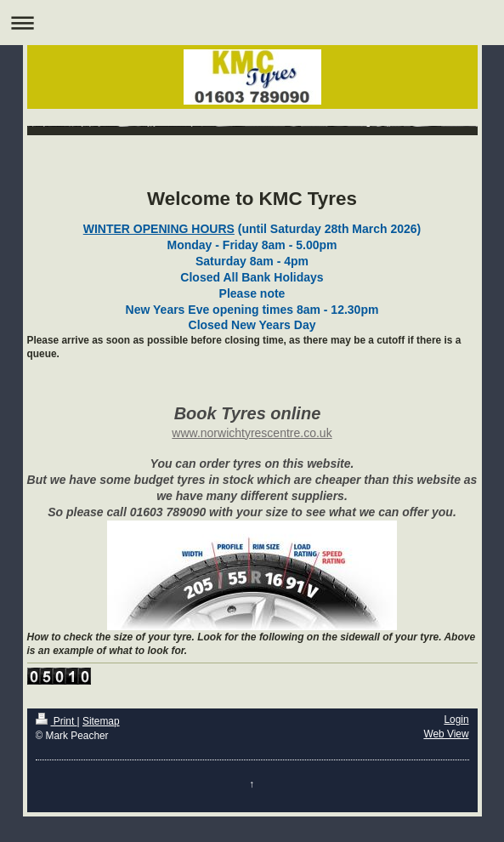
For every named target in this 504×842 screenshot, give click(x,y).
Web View (446, 734)
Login (456, 720)
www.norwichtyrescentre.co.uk (252, 433)
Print (57, 721)
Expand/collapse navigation (252, 23)
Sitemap (101, 721)
